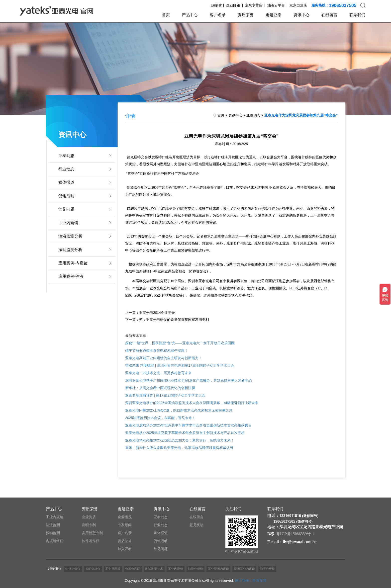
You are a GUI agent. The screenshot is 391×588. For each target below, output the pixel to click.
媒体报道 (66, 182)
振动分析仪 (93, 569)
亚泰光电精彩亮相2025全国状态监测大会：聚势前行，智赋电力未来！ (180, 440)
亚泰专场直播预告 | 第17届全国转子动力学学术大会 (165, 395)
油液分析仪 (267, 569)
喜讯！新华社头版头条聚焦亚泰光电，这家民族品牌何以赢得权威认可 (179, 448)
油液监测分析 (70, 236)
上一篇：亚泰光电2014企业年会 (150, 313)
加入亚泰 (125, 549)
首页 (166, 15)
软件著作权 (91, 541)
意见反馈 (196, 525)
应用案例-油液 (71, 276)
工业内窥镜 (68, 223)
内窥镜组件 (55, 541)
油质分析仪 (195, 569)
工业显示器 (113, 569)
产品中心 (190, 15)
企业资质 (89, 517)
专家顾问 (125, 525)
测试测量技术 (154, 569)
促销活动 (66, 196)
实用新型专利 (92, 533)
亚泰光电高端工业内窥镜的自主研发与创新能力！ (164, 358)
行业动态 (66, 169)
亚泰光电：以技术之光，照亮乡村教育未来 (158, 373)
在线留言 (329, 15)
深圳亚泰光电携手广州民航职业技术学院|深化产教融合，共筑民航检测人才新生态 (189, 380)
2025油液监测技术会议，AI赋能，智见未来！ (160, 418)
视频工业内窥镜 (244, 569)
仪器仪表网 (133, 569)
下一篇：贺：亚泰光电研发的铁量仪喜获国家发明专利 (167, 320)
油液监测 (53, 525)
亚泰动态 (66, 156)
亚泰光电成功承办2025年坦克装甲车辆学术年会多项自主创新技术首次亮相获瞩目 (188, 425)
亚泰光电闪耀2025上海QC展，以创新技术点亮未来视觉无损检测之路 (179, 410)
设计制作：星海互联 (251, 581)
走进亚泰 (274, 15)
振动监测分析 (70, 250)
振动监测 (53, 533)
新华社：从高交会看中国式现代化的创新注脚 (160, 388)
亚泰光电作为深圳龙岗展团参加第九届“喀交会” (301, 115)
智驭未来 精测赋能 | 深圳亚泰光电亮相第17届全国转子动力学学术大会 (180, 365)
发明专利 (89, 525)
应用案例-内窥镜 (73, 263)
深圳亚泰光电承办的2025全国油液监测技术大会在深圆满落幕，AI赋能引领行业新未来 (192, 403)
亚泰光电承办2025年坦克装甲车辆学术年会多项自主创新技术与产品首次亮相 (185, 433)
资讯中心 (301, 15)
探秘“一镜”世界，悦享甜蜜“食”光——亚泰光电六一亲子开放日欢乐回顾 (180, 343)
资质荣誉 (246, 15)
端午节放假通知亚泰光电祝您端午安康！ (157, 350)
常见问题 (66, 209)
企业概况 (125, 517)
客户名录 (218, 15)
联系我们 (357, 15)
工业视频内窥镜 (218, 569)
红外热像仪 (73, 569)
